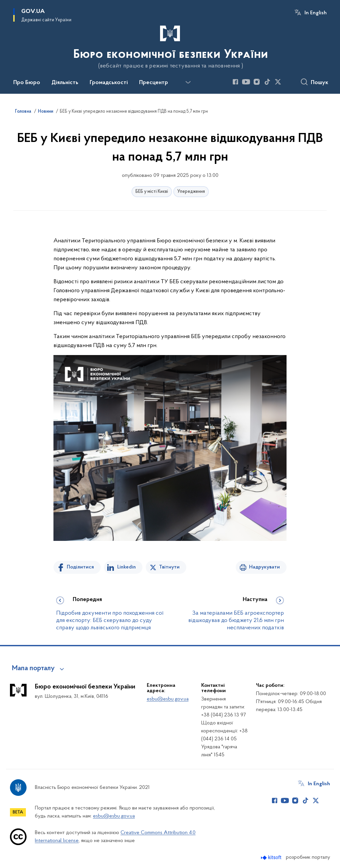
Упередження (191, 192)
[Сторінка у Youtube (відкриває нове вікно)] (246, 82)
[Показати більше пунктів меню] (188, 82)
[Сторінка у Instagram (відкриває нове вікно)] (257, 82)
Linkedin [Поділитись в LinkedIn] (127, 567)
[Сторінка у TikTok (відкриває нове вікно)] (267, 82)
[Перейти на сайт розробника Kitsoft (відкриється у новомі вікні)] (272, 858)
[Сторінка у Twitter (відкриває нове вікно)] (278, 82)
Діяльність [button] (65, 83)
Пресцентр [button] (154, 83)
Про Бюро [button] (27, 83)
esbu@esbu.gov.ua (168, 699)
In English (316, 13)
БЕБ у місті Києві (152, 192)
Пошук (320, 83)
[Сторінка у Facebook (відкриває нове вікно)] (235, 82)
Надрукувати (264, 567)
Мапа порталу (33, 669)
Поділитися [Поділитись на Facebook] (80, 567)
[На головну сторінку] (170, 46)
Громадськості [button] (109, 83)
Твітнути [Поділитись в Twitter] (169, 567)
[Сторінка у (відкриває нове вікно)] (289, 82)
